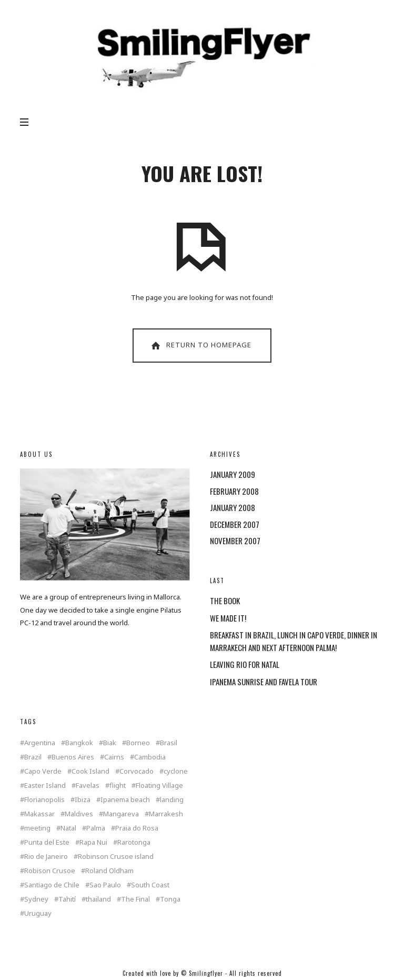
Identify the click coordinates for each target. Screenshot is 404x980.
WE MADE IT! (228, 618)
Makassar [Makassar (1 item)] (39, 814)
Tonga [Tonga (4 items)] (170, 899)
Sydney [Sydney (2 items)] (36, 899)
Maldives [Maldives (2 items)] (79, 814)
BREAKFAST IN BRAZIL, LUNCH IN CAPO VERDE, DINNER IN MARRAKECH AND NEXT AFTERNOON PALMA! (294, 641)
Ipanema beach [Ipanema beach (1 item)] (125, 800)
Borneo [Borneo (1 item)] (138, 743)
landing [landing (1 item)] (172, 800)
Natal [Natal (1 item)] (68, 828)
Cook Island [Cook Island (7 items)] (90, 771)
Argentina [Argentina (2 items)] (40, 743)
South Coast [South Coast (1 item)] (150, 885)
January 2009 (233, 474)
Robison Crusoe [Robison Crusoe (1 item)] (50, 871)
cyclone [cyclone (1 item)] (176, 771)
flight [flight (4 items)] (118, 786)
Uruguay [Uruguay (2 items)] (38, 913)
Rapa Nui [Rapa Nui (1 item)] (93, 842)
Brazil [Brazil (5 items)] (33, 757)
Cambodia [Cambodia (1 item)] (150, 757)
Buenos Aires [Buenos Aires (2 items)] (73, 757)
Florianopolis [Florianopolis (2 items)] (44, 800)
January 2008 (233, 507)
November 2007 (235, 541)
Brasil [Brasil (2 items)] (169, 743)
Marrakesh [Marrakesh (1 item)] (166, 814)
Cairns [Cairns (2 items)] (114, 757)
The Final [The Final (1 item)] (135, 899)
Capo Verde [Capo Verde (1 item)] (43, 771)
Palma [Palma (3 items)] (96, 828)
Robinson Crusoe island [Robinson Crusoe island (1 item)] (116, 857)
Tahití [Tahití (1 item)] (67, 899)
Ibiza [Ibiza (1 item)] (83, 800)
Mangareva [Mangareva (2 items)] (121, 814)
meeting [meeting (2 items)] (37, 828)
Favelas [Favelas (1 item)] (88, 786)
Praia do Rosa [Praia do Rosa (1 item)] (137, 828)
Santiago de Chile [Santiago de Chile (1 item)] (52, 885)
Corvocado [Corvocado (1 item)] (137, 771)
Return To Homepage (200, 345)
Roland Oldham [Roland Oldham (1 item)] (109, 871)
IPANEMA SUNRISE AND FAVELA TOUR (264, 682)
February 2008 (234, 491)
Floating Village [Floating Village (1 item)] (159, 786)
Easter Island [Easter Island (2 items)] (45, 786)
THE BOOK (225, 601)
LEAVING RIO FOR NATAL (245, 664)
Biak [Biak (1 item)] (110, 743)
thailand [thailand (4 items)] (98, 899)
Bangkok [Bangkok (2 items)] (79, 743)
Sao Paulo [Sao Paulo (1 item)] (105, 885)
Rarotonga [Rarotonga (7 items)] (134, 842)
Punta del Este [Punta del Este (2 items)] (47, 842)
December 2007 (235, 524)
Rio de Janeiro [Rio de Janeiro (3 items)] (46, 857)
